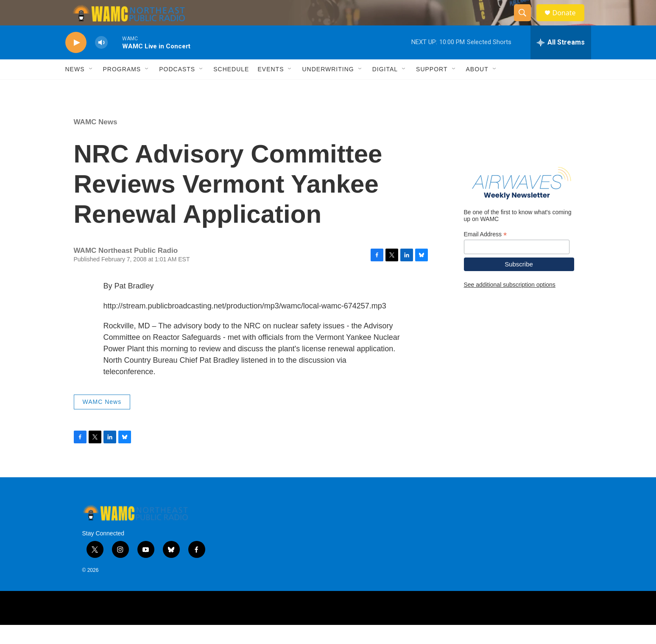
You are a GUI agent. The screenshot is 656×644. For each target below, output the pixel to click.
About (477, 88)
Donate (569, 22)
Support (432, 88)
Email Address (486, 253)
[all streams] (561, 62)
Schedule (231, 88)
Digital (385, 88)
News (75, 88)
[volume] (101, 62)
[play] (76, 62)
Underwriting (328, 88)
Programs (122, 88)
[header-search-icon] (527, 22)
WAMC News (96, 141)
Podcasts (177, 88)
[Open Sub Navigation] (91, 88)
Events (271, 88)
